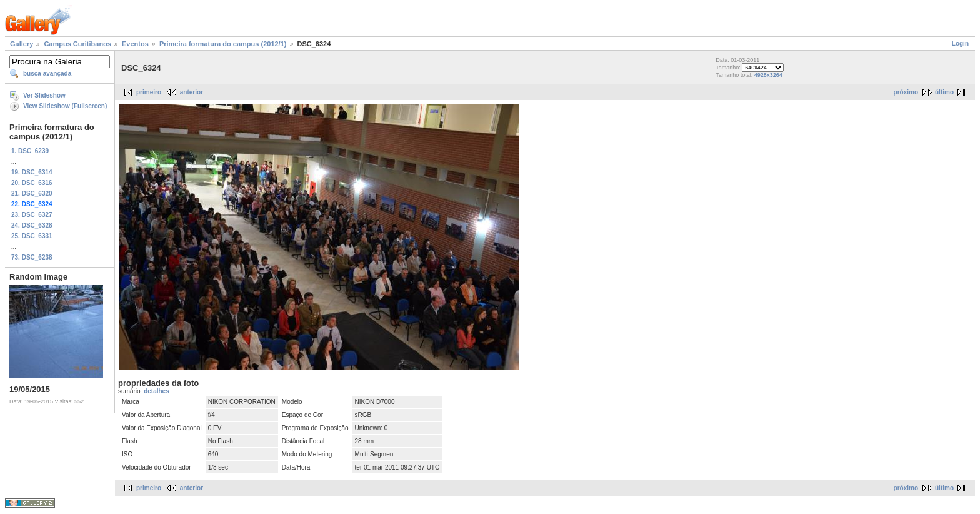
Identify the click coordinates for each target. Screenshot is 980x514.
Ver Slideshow (44, 95)
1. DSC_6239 (30, 151)
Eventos (135, 44)
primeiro (149, 92)
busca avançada (47, 73)
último (944, 92)
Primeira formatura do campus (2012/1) (223, 44)
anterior (192, 92)
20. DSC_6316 (32, 183)
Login (960, 43)
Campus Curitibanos (77, 44)
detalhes (157, 391)
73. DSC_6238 (32, 257)
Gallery (22, 44)
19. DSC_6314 (32, 172)
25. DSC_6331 (32, 236)
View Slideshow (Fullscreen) (65, 106)
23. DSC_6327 (32, 215)
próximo (906, 92)
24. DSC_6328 (32, 225)
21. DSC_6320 (32, 194)
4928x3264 (768, 75)
